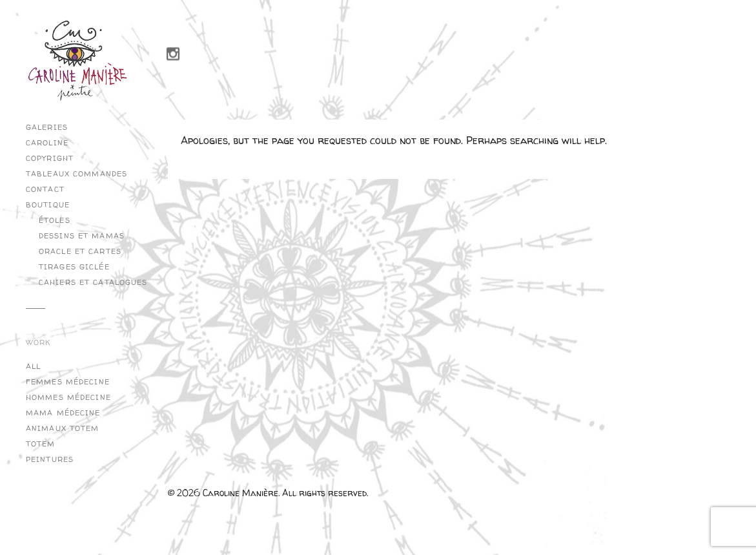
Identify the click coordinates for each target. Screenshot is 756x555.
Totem (41, 444)
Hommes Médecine (68, 397)
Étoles (55, 220)
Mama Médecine (63, 413)
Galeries (47, 127)
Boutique (48, 205)
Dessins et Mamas (82, 236)
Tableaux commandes (77, 174)
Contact (45, 189)
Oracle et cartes (80, 251)
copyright (50, 158)
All (33, 366)
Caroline (47, 143)
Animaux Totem (63, 428)
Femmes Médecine (68, 382)
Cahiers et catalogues (93, 282)
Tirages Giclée (74, 267)
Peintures (50, 459)
